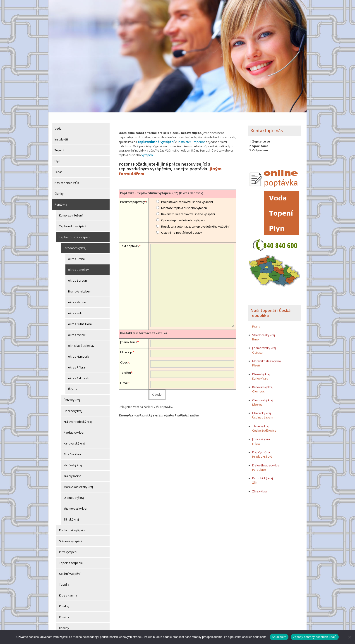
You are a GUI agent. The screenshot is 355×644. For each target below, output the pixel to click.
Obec (124, 354)
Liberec (257, 397)
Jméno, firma (129, 334)
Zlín (255, 475)
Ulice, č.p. (126, 344)
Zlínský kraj (71, 512)
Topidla (64, 577)
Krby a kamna (68, 588)
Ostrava (257, 345)
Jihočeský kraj (73, 458)
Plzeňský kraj (73, 447)
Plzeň (256, 358)
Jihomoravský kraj (75, 501)
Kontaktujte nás (267, 123)
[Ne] (349, 637)
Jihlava (256, 436)
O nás (59, 164)
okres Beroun (78, 273)
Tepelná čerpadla (71, 555)
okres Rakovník (79, 371)
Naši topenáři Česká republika (271, 305)
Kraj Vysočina (72, 468)
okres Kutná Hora (80, 316)
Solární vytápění (70, 566)
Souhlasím (279, 637)
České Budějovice (264, 423)
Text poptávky (130, 238)
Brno (255, 332)
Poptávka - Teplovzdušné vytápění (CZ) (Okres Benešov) (162, 185)
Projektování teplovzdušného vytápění (187, 194)
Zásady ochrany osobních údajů (315, 637)
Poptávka (61, 197)
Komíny (64, 610)
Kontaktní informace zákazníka (144, 325)
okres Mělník (77, 327)
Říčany (72, 382)
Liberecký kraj (73, 403)
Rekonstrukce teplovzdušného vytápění (188, 206)
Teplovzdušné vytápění (75, 230)
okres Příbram (78, 360)
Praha (256, 319)
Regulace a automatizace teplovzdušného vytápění (195, 219)
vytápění (147, 147)
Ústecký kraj (72, 392)
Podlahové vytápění (72, 523)
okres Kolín (76, 306)
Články (59, 186)
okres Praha (76, 251)
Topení (59, 143)
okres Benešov (78, 262)
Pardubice (259, 462)
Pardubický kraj (74, 425)
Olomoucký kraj (74, 490)
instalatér (182, 134)
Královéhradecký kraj (78, 414)
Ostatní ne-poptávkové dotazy (181, 225)
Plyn (57, 154)
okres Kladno (77, 295)
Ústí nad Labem (263, 410)
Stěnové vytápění (71, 534)
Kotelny (64, 599)
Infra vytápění (68, 544)
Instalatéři (61, 132)
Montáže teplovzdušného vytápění (184, 200)
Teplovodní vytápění (73, 219)
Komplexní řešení (71, 208)
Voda (58, 121)
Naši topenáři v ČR (67, 175)
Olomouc (258, 384)
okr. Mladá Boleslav (81, 338)
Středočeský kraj (75, 240)
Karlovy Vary (260, 371)
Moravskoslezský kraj (78, 479)
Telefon (126, 364)
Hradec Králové (262, 449)
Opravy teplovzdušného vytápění (183, 212)
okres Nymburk (79, 349)
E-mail (124, 375)
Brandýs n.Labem (80, 284)
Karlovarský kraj (74, 436)
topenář (196, 134)
